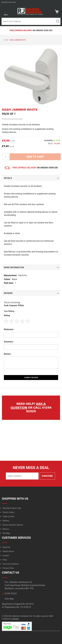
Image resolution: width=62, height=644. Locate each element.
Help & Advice (8, 551)
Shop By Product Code (12, 508)
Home (6, 40)
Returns (6, 529)
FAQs (5, 560)
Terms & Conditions (11, 564)
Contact (6, 556)
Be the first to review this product (12, 119)
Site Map (6, 533)
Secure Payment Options (13, 525)
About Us (6, 547)
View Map (9, 599)
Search (58, 21)
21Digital (15, 619)
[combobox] (28, 21)
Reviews (8, 293)
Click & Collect (9, 512)
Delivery (6, 521)
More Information (14, 267)
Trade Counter (8, 517)
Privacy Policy (8, 568)
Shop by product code (8, 2)
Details (8, 178)
